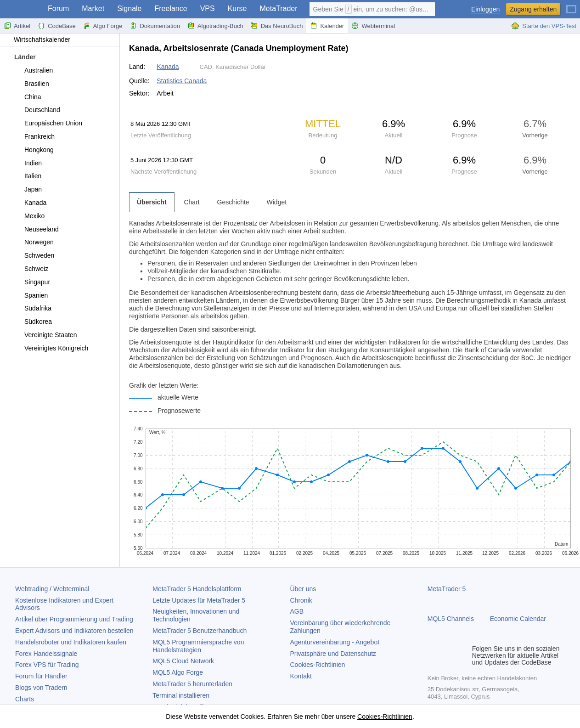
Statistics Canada (182, 81)
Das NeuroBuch (277, 26)
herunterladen (192, 684)
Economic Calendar (518, 619)
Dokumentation (155, 26)
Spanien (31, 295)
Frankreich (34, 136)
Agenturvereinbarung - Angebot (335, 642)
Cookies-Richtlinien (318, 665)
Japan (28, 189)
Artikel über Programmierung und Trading (74, 619)
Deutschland (37, 110)
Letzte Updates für (199, 600)
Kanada (30, 203)
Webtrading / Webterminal (52, 589)
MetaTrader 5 (447, 589)
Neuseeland (36, 229)
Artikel (17, 26)
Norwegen (34, 242)
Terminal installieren (181, 695)
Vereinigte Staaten (45, 335)
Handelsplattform (197, 589)
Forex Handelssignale (46, 654)
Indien (28, 163)
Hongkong (34, 150)
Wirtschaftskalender (37, 40)
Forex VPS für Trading (47, 665)
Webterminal (373, 26)
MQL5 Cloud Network (183, 661)
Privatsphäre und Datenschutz (333, 654)
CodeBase (57, 26)
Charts (25, 699)
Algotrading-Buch (215, 26)
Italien (28, 176)
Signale (129, 8)
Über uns (303, 589)
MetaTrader (278, 8)
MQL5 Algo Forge (178, 672)
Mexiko (29, 216)
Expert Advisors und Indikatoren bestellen (74, 631)
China (28, 97)
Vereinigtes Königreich (51, 348)
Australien (33, 70)
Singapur (32, 282)
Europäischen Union (48, 123)
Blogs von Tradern (41, 688)
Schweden (34, 255)
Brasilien (31, 84)
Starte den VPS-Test (544, 26)
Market (93, 8)
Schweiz (31, 269)
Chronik (301, 600)
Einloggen (485, 9)
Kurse (237, 8)
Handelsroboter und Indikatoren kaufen (71, 642)
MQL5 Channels (451, 619)
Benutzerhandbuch (200, 631)
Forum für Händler (41, 676)
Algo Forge (103, 26)
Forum (58, 8)
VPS (208, 8)
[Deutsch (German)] (571, 6)
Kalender (327, 26)
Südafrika (33, 308)
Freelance (171, 8)
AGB (297, 611)
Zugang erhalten (533, 9)
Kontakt (301, 676)
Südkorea (33, 322)
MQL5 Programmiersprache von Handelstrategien (198, 646)
